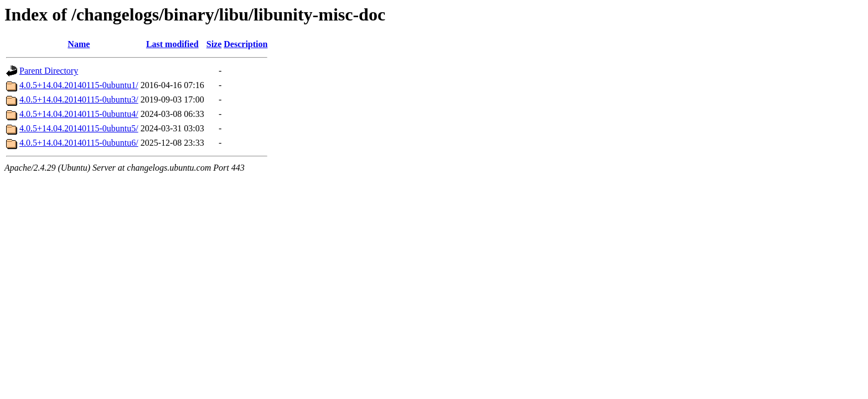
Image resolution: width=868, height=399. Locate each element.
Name (79, 44)
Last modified (172, 44)
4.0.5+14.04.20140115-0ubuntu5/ (79, 128)
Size (214, 44)
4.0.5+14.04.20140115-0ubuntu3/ (79, 99)
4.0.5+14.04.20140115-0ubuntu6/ (79, 143)
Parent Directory (49, 71)
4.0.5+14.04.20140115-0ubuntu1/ (79, 85)
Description (246, 44)
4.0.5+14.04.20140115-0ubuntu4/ (79, 114)
